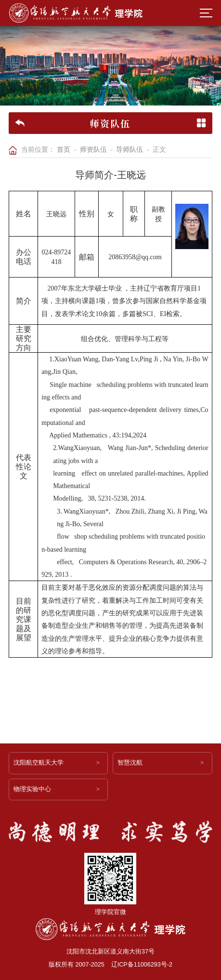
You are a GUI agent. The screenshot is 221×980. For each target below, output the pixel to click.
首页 (64, 150)
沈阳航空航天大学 (39, 763)
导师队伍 (130, 150)
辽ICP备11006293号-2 (142, 965)
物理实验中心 (32, 789)
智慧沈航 (130, 763)
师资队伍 (93, 150)
